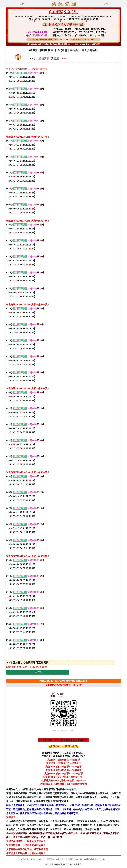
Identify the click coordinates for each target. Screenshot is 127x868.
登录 (106, 4)
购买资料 (38, 672)
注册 (21, 4)
